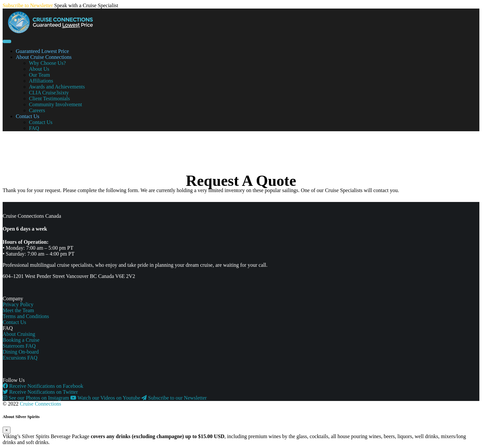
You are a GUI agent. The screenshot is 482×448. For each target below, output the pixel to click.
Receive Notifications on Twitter (40, 392)
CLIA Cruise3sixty (49, 93)
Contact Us (28, 116)
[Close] (7, 430)
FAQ (34, 128)
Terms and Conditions (26, 316)
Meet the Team (18, 310)
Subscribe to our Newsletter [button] (174, 398)
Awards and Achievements (57, 87)
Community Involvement (55, 104)
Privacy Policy (18, 304)
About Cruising (19, 334)
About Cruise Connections (44, 57)
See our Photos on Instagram (36, 398)
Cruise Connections (40, 404)
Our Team (39, 75)
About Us (39, 69)
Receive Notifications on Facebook (43, 386)
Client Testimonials (49, 99)
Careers (37, 110)
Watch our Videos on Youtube (106, 398)
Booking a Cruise (21, 340)
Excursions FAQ (20, 358)
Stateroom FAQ (19, 346)
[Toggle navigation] (7, 41)
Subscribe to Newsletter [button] (28, 5)
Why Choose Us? (47, 63)
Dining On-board (21, 352)
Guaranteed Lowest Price (42, 51)
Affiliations (41, 81)
